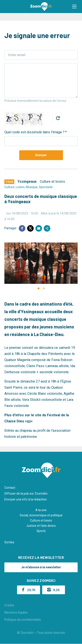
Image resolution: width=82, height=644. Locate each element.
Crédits (9, 605)
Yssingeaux (27, 181)
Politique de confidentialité (23, 620)
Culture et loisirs (52, 181)
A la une (41, 510)
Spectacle (46, 187)
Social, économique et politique (41, 515)
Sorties (9, 542)
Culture (9, 187)
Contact (10, 488)
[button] (74, 7)
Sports (41, 531)
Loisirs (20, 187)
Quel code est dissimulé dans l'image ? (34, 132)
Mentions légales (16, 612)
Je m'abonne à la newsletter (41, 567)
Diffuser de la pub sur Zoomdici (26, 493)
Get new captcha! (58, 118)
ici (29, 421)
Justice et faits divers (41, 526)
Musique (32, 187)
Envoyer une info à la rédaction (26, 499)
